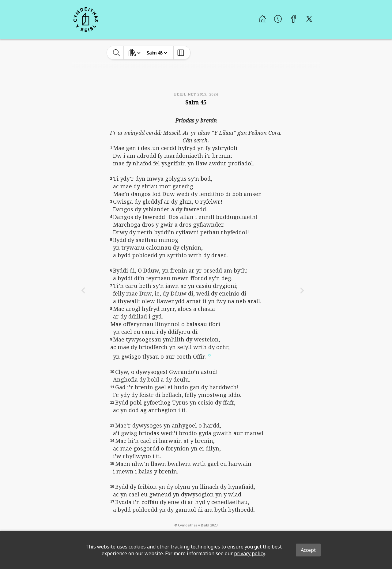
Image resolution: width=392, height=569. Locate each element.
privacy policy (249, 553)
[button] (209, 355)
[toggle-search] (117, 53)
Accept (308, 550)
